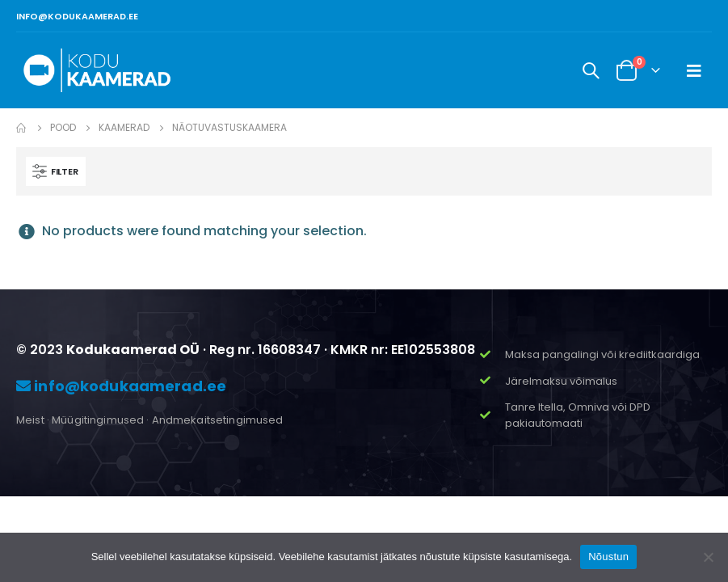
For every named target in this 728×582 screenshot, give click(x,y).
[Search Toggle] (591, 70)
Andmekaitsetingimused (218, 420)
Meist (30, 420)
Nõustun (608, 557)
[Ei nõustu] (708, 557)
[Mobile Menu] (694, 70)
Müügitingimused (98, 420)
